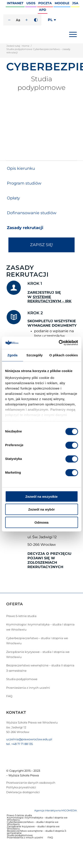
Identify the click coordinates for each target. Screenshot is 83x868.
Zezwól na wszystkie (42, 496)
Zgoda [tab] (12, 355)
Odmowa (41, 522)
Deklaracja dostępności (23, 792)
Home (26, 46)
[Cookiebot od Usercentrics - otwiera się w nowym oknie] (59, 343)
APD (43, 10)
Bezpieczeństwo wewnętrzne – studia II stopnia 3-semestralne (40, 668)
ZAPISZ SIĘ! (42, 245)
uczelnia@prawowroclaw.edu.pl (29, 739)
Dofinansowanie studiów (32, 213)
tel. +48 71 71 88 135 (19, 744)
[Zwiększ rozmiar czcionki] (27, 20)
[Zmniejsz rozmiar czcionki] (9, 20)
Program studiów (24, 183)
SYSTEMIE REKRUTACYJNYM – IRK (49, 299)
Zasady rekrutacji (25, 228)
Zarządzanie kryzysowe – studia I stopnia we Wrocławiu (38, 654)
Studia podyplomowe (22, 679)
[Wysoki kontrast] (36, 20)
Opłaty (13, 198)
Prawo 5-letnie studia (21, 616)
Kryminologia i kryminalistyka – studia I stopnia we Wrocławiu (40, 627)
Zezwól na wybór (41, 509)
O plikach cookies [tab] (64, 355)
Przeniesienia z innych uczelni (28, 688)
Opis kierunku (21, 168)
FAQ (9, 696)
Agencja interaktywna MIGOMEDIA (56, 810)
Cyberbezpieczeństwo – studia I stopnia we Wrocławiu (37, 641)
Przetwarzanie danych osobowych (31, 783)
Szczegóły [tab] (34, 355)
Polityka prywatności (21, 787)
